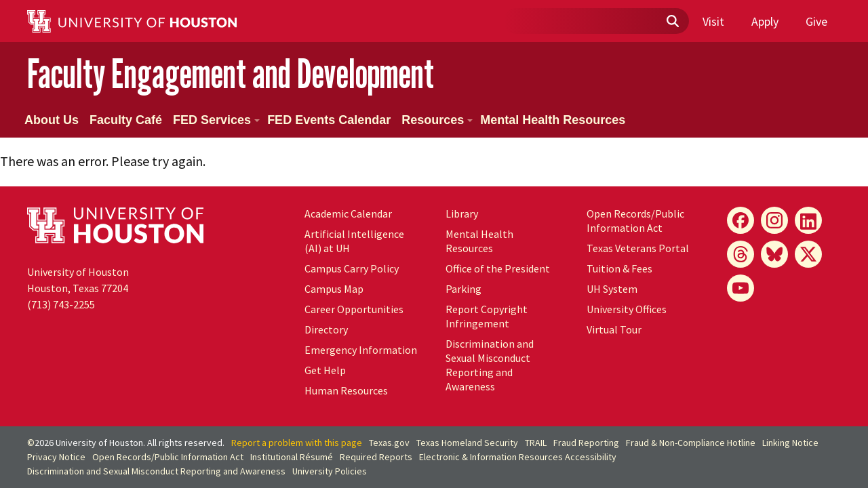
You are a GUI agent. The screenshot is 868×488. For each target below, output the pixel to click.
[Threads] (741, 254)
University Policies (330, 471)
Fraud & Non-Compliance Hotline (691, 443)
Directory (326, 329)
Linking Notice (790, 443)
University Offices (627, 309)
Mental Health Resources (553, 120)
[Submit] (672, 22)
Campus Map (334, 289)
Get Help (325, 370)
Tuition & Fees (619, 268)
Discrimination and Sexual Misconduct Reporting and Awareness (490, 365)
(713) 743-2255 (61, 304)
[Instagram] (774, 220)
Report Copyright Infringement (487, 316)
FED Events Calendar (329, 120)
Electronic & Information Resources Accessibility (518, 457)
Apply (765, 21)
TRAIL (536, 443)
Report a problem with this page (297, 443)
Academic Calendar (348, 213)
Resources (437, 120)
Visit (713, 21)
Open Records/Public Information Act (635, 221)
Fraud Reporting (586, 443)
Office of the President (498, 268)
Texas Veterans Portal (638, 248)
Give (816, 21)
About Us (52, 120)
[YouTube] (741, 288)
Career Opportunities (354, 309)
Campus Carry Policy (352, 268)
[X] (808, 254)
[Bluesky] (774, 254)
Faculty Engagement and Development (231, 74)
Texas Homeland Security (467, 443)
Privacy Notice (56, 457)
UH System (612, 289)
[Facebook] (741, 220)
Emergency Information (361, 350)
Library (462, 213)
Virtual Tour (614, 329)
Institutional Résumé (292, 457)
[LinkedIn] (808, 220)
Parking (463, 289)
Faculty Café (126, 120)
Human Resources (346, 390)
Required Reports (376, 457)
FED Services (216, 120)
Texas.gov (389, 443)
